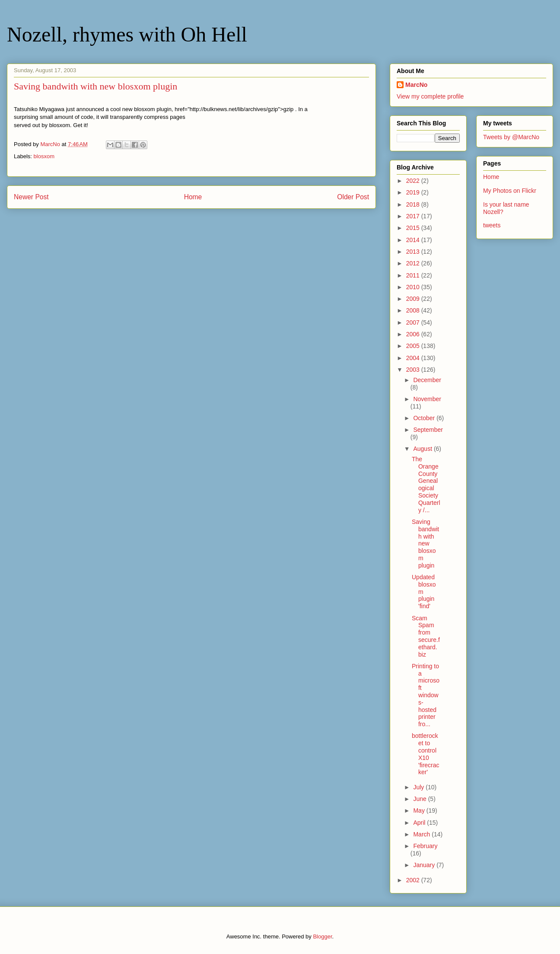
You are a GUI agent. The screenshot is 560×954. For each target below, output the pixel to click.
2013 (414, 252)
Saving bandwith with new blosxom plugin (425, 544)
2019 (414, 192)
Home (193, 197)
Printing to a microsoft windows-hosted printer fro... (426, 695)
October (425, 418)
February (425, 846)
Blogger (322, 936)
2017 (414, 216)
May (420, 810)
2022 (414, 181)
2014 (414, 240)
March (422, 834)
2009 (414, 299)
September (428, 430)
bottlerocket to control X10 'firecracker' (426, 754)
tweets (492, 225)
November (427, 399)
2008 (414, 310)
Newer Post (31, 197)
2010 (414, 287)
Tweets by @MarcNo (511, 137)
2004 (414, 358)
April (420, 823)
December (427, 380)
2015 (414, 228)
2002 (414, 880)
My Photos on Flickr (510, 191)
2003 (414, 370)
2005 (414, 346)
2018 (414, 204)
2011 (414, 275)
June (420, 799)
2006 (414, 334)
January (425, 865)
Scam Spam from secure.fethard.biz (426, 636)
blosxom (44, 156)
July (419, 787)
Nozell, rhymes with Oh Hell (127, 34)
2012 (414, 263)
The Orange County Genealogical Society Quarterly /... (426, 485)
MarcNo (416, 85)
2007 (414, 322)
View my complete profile (430, 96)
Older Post (353, 197)
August (423, 449)
